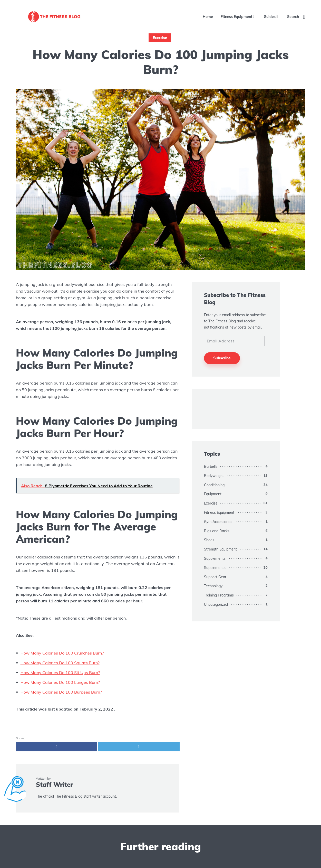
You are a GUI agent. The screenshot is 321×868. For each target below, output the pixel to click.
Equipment (213, 494)
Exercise (160, 38)
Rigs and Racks (217, 531)
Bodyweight (214, 476)
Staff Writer (54, 785)
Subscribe (222, 358)
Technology (213, 586)
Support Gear (215, 577)
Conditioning (214, 485)
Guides (270, 17)
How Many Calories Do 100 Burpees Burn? (61, 692)
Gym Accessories (218, 522)
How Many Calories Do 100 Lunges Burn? (60, 682)
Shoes (209, 540)
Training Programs (219, 595)
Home (208, 17)
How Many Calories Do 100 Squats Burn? (60, 663)
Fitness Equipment (236, 17)
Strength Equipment (220, 549)
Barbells (211, 466)
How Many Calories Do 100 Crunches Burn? (62, 653)
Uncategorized (216, 604)
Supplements (215, 558)
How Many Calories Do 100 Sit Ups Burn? (60, 673)
